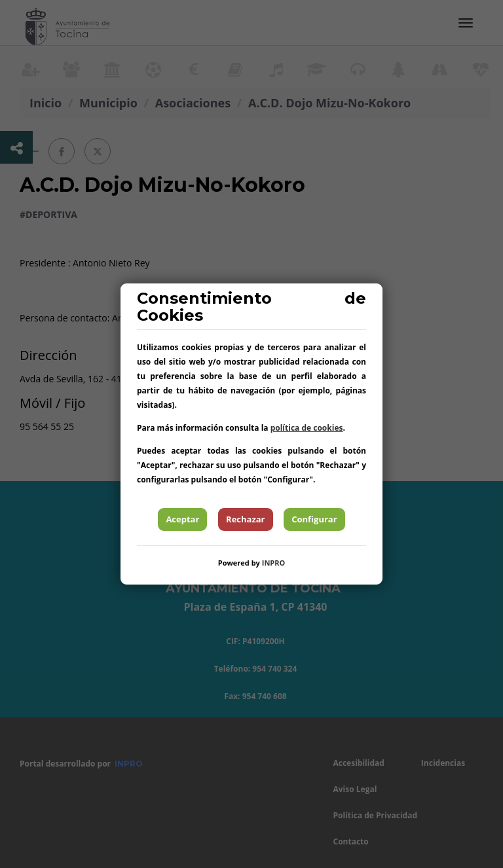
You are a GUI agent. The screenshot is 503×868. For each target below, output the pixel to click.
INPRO (274, 563)
